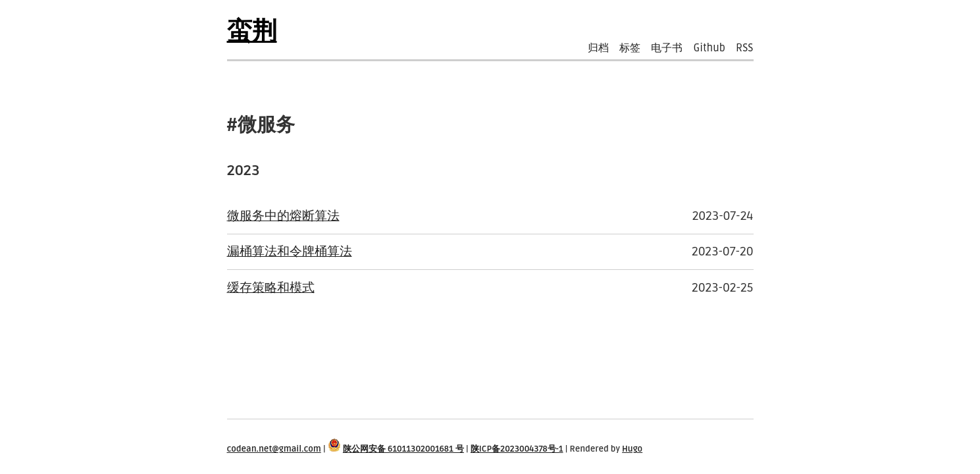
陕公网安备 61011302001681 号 (403, 449)
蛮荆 (252, 32)
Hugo (632, 449)
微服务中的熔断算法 (283, 216)
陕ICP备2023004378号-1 (517, 449)
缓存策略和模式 (271, 287)
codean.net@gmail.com (274, 449)
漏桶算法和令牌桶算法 (290, 251)
